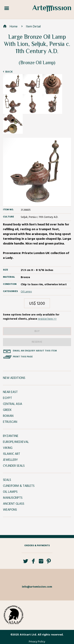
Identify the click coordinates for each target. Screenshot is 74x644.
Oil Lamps (26, 292)
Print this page (23, 357)
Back (9, 72)
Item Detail (33, 27)
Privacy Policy (37, 642)
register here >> (47, 319)
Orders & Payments (37, 546)
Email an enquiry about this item (35, 351)
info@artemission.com (37, 587)
